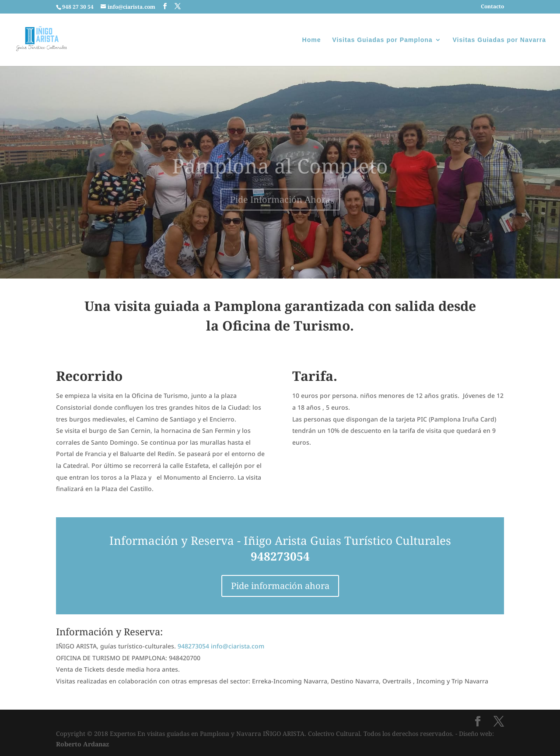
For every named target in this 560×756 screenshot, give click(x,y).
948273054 (280, 556)
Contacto (492, 7)
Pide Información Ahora (280, 207)
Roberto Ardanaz (82, 744)
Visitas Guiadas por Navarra (500, 40)
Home (312, 40)
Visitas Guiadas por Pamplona (382, 40)
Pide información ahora (280, 586)
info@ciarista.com (238, 646)
